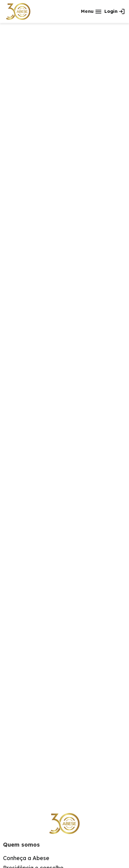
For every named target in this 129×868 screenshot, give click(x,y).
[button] (91, 11)
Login (111, 11)
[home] (18, 11)
